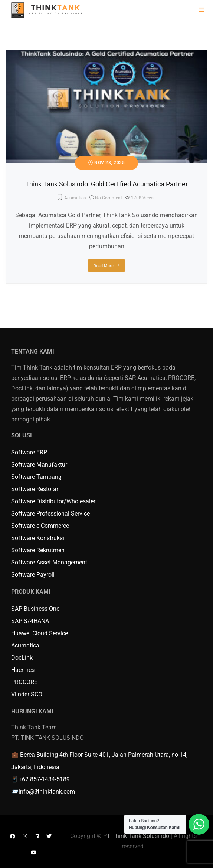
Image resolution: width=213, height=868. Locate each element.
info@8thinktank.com (47, 791)
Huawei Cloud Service (40, 633)
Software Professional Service (50, 513)
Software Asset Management (49, 562)
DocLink (22, 658)
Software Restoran (35, 489)
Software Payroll (33, 575)
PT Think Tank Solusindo (136, 836)
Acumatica (75, 198)
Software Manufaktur (39, 465)
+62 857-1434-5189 (44, 779)
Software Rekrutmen (38, 550)
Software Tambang (36, 477)
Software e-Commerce (40, 526)
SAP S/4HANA (30, 621)
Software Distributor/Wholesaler (53, 501)
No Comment (109, 198)
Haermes (23, 670)
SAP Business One (35, 609)
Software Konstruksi (38, 538)
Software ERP (29, 452)
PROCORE (24, 682)
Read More (104, 266)
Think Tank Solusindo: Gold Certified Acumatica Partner (106, 184)
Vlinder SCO (27, 694)
